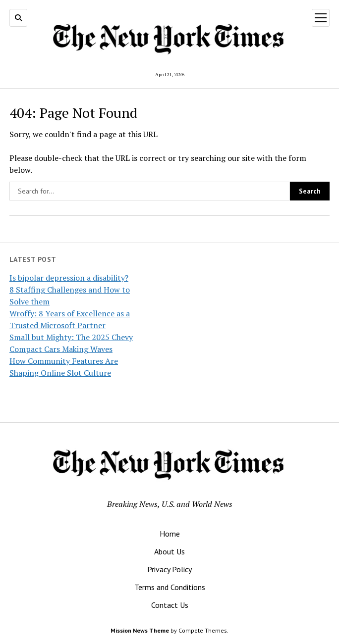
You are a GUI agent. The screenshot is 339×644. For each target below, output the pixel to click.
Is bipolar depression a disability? (69, 278)
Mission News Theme (140, 630)
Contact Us (170, 605)
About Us (169, 551)
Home (170, 534)
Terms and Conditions (170, 587)
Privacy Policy (169, 569)
